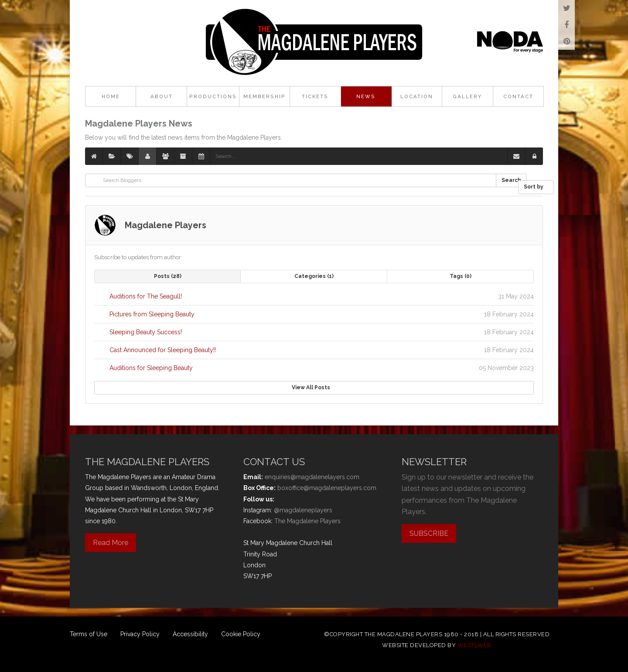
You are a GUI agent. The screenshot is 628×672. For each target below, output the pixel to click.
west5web (474, 645)
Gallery (467, 96)
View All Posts (314, 387)
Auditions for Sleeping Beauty (151, 368)
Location (417, 96)
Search (511, 180)
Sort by (536, 187)
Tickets (315, 96)
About (162, 96)
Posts (168, 276)
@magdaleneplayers (303, 510)
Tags (461, 276)
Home (111, 96)
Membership (265, 96)
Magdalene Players (166, 225)
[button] (534, 156)
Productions (213, 96)
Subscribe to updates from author (138, 257)
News (366, 96)
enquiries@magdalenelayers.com (312, 477)
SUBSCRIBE (429, 533)
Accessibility (190, 634)
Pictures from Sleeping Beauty (152, 314)
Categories (314, 276)
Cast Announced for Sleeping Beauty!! (163, 350)
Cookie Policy (241, 634)
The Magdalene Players (307, 521)
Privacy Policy (140, 634)
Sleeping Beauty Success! (146, 332)
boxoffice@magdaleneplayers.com (327, 488)
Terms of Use (89, 634)
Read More (111, 543)
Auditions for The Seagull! (146, 296)
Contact (518, 96)
